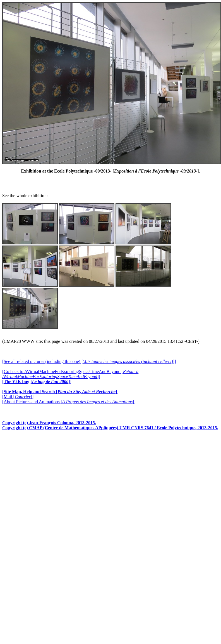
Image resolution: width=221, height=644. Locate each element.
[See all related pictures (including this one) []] (89, 361)
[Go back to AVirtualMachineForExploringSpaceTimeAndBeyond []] (70, 374)
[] (37, 382)
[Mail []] (18, 397)
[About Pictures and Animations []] (69, 402)
